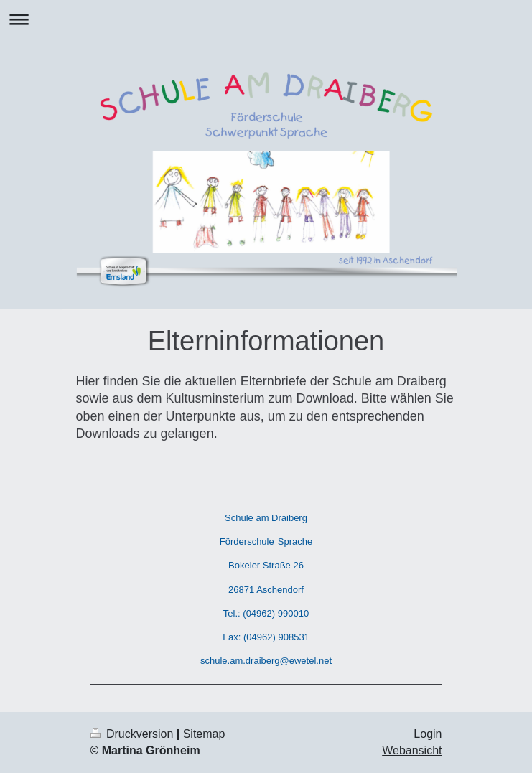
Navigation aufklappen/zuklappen (266, 19)
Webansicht (412, 750)
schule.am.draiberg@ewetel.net (266, 661)
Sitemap (204, 734)
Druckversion (134, 734)
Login (428, 734)
